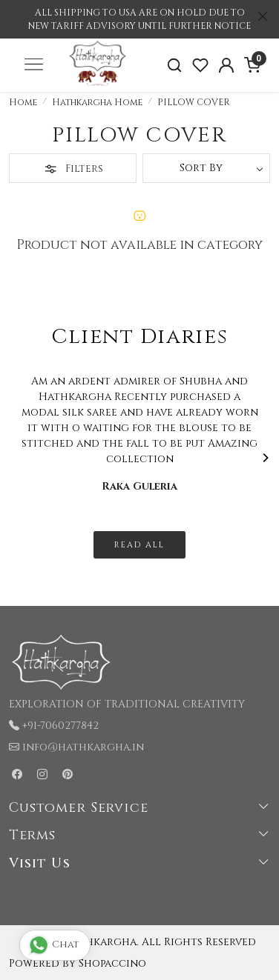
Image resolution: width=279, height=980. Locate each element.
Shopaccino (112, 963)
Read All (139, 545)
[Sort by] (206, 168)
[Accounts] (226, 65)
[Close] (263, 16)
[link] (175, 66)
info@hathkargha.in (83, 747)
